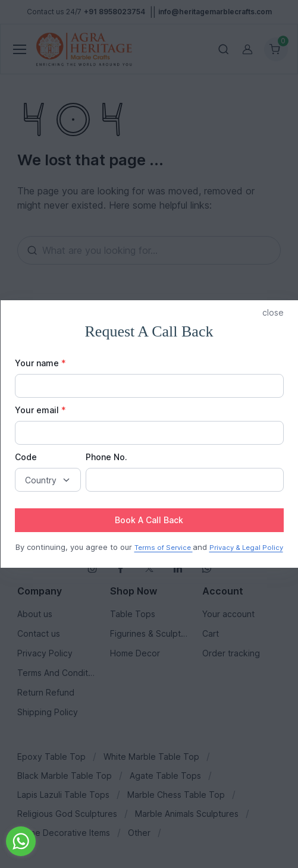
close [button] (273, 312)
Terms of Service (164, 548)
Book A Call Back (149, 520)
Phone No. (106, 457)
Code (26, 457)
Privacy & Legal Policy (246, 548)
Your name (40, 363)
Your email (40, 410)
